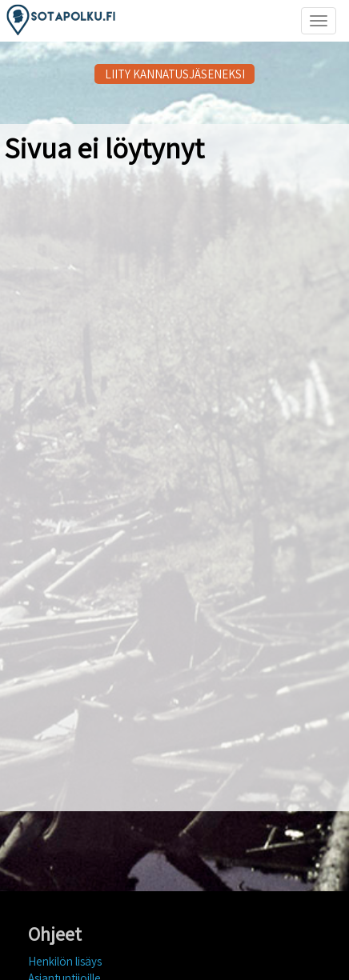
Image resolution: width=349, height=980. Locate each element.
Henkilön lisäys (65, 961)
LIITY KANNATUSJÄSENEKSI (175, 74)
